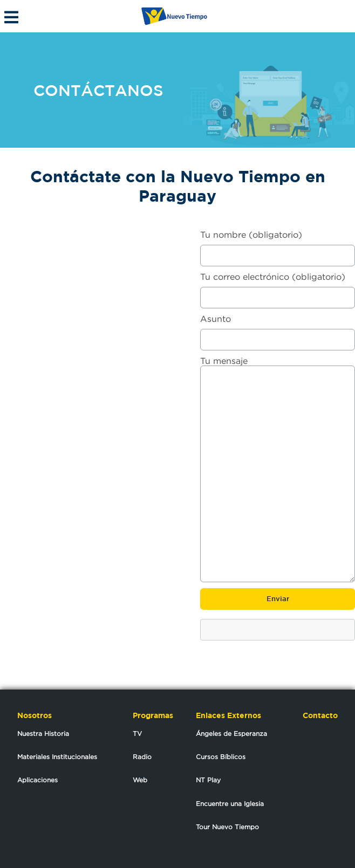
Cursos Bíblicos (221, 757)
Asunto (278, 329)
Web (140, 780)
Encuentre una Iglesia (230, 804)
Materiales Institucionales (57, 757)
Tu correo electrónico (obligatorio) (278, 287)
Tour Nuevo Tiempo (227, 827)
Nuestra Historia (43, 733)
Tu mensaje (278, 470)
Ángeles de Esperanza (231, 733)
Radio (142, 757)
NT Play (208, 780)
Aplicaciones (37, 780)
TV (137, 733)
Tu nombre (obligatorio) (278, 245)
